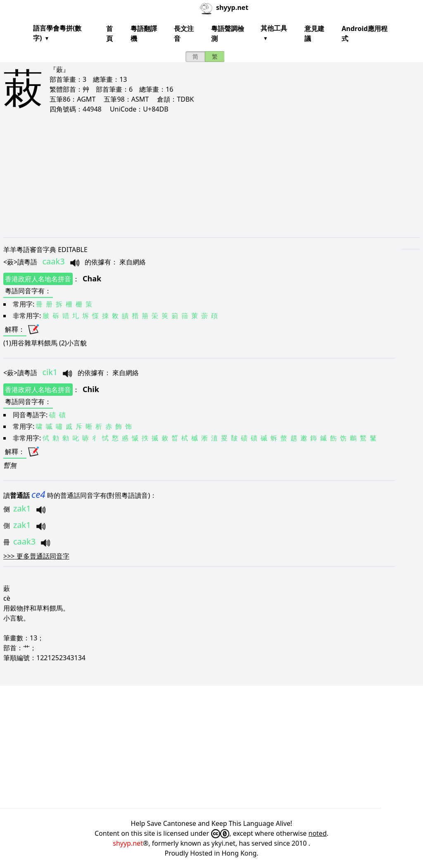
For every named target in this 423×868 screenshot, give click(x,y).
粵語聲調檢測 (228, 33)
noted (318, 833)
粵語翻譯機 (144, 33)
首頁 (109, 33)
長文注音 (184, 33)
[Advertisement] (211, 175)
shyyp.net (128, 843)
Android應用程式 (365, 33)
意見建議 (314, 33)
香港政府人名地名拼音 (38, 279)
